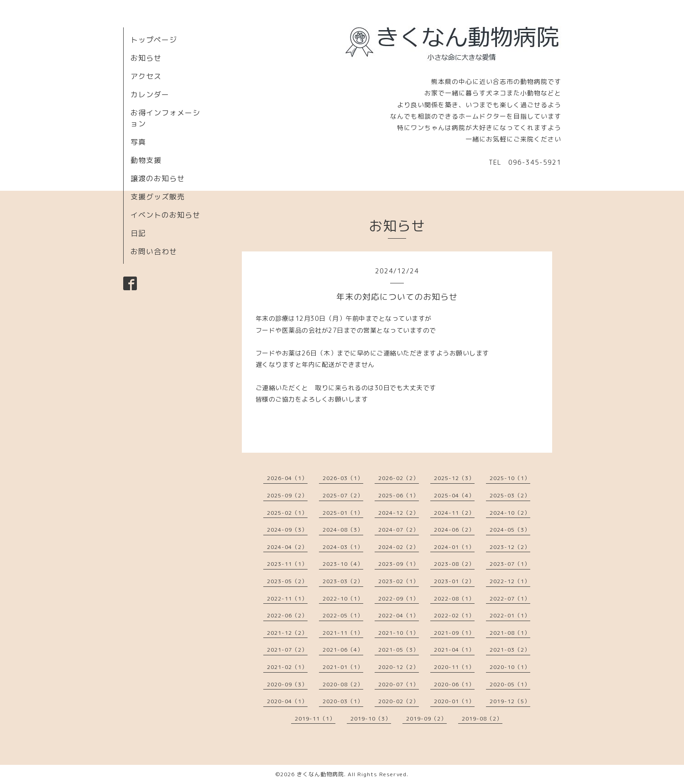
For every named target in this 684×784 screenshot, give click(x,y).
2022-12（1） (510, 581)
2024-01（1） (454, 547)
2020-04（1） (287, 701)
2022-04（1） (399, 615)
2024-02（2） (399, 547)
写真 (138, 142)
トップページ (154, 40)
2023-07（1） (510, 564)
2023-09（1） (399, 564)
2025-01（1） (343, 513)
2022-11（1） (287, 598)
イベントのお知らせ (165, 215)
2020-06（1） (454, 684)
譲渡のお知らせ (158, 178)
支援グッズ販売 (158, 197)
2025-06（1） (399, 495)
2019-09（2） (426, 719)
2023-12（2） (510, 547)
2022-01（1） (510, 615)
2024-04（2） (287, 547)
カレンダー (150, 94)
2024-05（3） (510, 530)
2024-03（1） (343, 547)
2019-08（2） (482, 719)
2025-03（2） (510, 495)
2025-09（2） (287, 495)
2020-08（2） (343, 684)
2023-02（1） (399, 581)
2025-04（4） (454, 495)
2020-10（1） (510, 667)
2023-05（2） (287, 581)
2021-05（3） (399, 650)
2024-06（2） (454, 530)
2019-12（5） (510, 701)
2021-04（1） (454, 650)
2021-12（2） (287, 633)
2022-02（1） (454, 615)
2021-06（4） (343, 650)
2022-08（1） (454, 598)
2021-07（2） (287, 650)
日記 (138, 233)
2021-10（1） (399, 633)
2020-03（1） (343, 701)
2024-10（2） (510, 513)
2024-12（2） (399, 513)
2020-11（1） (454, 667)
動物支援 (146, 160)
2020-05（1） (510, 684)
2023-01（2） (454, 581)
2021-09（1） (454, 633)
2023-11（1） (287, 564)
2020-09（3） (287, 684)
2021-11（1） (343, 633)
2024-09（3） (287, 530)
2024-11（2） (454, 513)
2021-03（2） (510, 650)
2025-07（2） (343, 495)
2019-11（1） (315, 719)
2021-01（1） (343, 667)
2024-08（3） (343, 530)
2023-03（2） (343, 581)
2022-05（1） (343, 615)
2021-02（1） (287, 667)
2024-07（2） (399, 530)
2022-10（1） (343, 598)
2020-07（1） (399, 684)
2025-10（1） (510, 478)
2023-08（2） (454, 564)
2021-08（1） (510, 633)
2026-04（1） (287, 478)
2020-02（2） (399, 701)
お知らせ (146, 58)
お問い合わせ (154, 251)
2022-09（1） (399, 598)
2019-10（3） (371, 719)
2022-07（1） (510, 598)
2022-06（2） (287, 615)
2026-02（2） (399, 478)
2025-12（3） (454, 478)
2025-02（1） (287, 513)
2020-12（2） (399, 667)
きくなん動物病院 (320, 774)
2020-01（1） (454, 701)
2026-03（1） (343, 478)
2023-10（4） (343, 564)
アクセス (146, 76)
